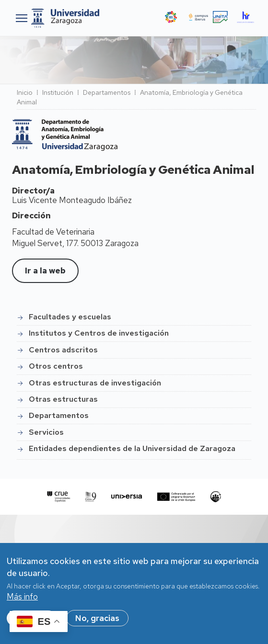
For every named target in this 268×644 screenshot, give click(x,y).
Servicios (46, 432)
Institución (58, 92)
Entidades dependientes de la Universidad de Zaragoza (132, 448)
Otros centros (56, 366)
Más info (22, 602)
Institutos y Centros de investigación (99, 333)
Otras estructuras (63, 399)
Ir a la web (45, 271)
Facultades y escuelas (70, 317)
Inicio (25, 92)
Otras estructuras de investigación (95, 383)
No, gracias (97, 623)
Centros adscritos (63, 350)
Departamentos (107, 92)
